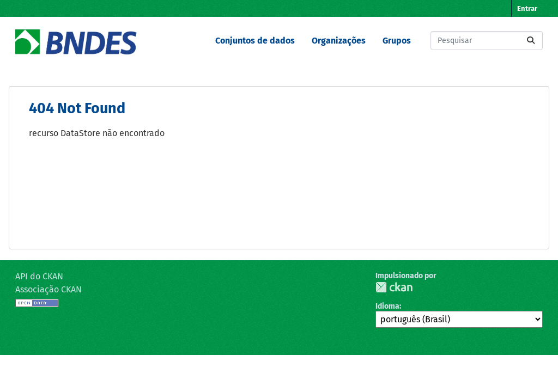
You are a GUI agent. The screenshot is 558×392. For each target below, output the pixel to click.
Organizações (339, 41)
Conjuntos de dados (255, 41)
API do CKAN (39, 276)
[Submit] (531, 41)
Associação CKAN (48, 289)
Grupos (397, 41)
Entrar (527, 8)
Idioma (387, 306)
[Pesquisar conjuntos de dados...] (487, 41)
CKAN (394, 287)
